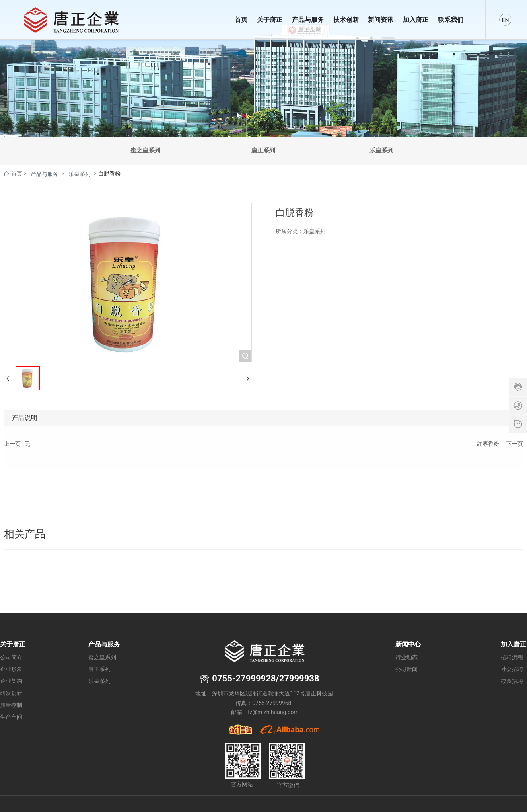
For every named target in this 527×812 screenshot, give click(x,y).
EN (506, 20)
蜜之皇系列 (145, 150)
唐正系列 (263, 150)
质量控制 (11, 705)
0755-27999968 (272, 703)
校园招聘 (512, 681)
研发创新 (11, 693)
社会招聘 (512, 669)
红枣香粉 (488, 444)
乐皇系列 (381, 150)
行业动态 (406, 657)
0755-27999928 (244, 678)
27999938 (299, 678)
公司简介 (11, 657)
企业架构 (11, 681)
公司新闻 (406, 669)
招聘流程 (512, 657)
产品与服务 (45, 174)
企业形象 (11, 669)
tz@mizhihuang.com (273, 712)
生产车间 (11, 717)
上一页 (12, 444)
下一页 (515, 444)
